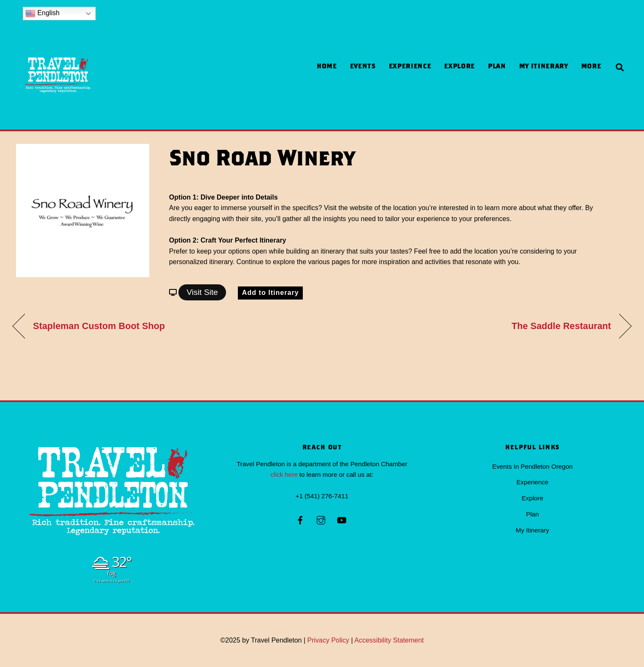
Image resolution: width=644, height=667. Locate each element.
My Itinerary (544, 67)
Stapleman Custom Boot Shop (99, 326)
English (42, 14)
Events (363, 67)
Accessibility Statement (389, 640)
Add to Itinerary (271, 293)
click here (284, 474)
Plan (497, 67)
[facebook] (300, 519)
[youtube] (342, 519)
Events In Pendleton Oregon (532, 466)
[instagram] (321, 519)
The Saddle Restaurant (561, 326)
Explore (459, 67)
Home (327, 67)
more (591, 67)
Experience (410, 67)
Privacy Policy (329, 640)
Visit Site (202, 292)
